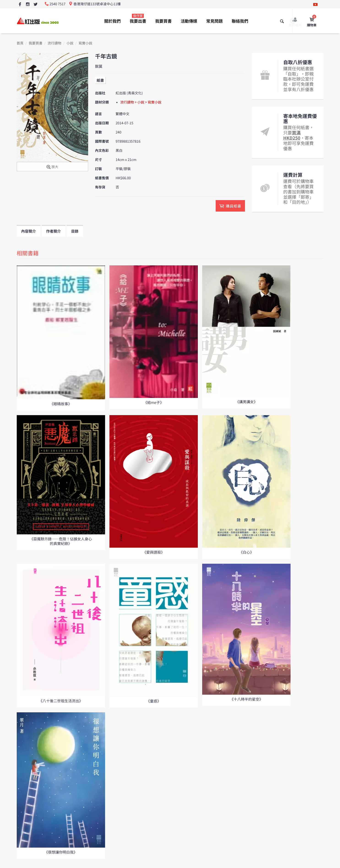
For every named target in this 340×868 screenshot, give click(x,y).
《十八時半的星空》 (246, 699)
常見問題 (215, 21)
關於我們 (112, 21)
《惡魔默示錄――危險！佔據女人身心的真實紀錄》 (61, 541)
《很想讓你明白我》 (61, 852)
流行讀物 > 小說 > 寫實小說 (141, 102)
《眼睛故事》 (61, 404)
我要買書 (163, 21)
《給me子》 (154, 402)
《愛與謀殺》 (154, 552)
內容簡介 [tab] (29, 231)
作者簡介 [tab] (54, 231)
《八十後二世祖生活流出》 (61, 701)
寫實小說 (85, 43)
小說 (70, 43)
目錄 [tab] (75, 231)
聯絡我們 (240, 21)
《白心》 (246, 552)
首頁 (20, 43)
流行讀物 (54, 43)
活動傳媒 (189, 21)
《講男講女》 (246, 402)
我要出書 (138, 19)
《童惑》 (154, 701)
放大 (52, 167)
